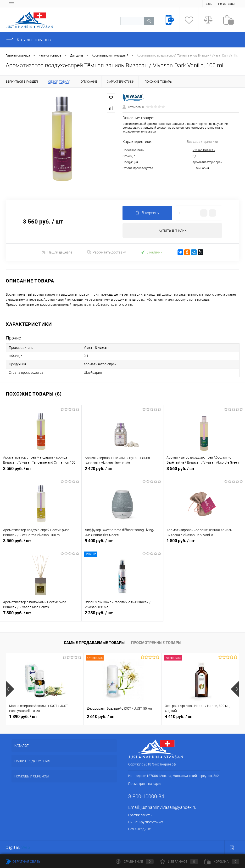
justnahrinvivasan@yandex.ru (169, 807)
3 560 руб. (41, 471)
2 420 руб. (122, 471)
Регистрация (227, 4)
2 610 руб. (101, 716)
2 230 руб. (122, 615)
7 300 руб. (41, 615)
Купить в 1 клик (172, 230)
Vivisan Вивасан (204, 150)
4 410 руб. (179, 716)
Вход (209, 4)
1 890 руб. (23, 716)
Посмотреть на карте (145, 784)
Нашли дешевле (57, 252)
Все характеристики (202, 142)
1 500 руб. (204, 543)
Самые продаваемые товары (94, 643)
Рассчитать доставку (107, 252)
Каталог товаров (28, 40)
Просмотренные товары (156, 643)
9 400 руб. (122, 543)
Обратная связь (23, 862)
